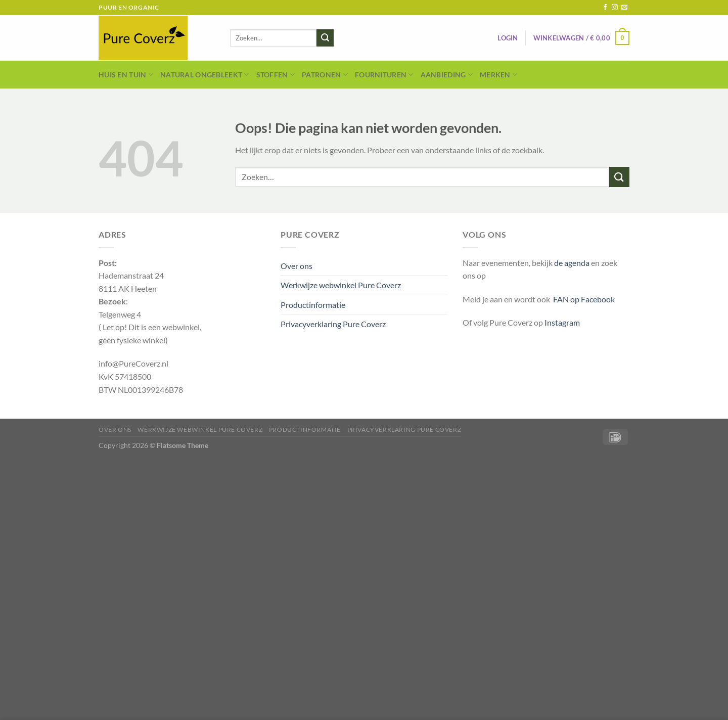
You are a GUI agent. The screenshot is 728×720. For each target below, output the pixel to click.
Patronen (325, 75)
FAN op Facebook (582, 299)
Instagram (562, 322)
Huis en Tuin (126, 75)
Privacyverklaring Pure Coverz (333, 324)
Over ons (297, 266)
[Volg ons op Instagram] (615, 8)
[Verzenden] (325, 38)
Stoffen (276, 75)
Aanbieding (447, 75)
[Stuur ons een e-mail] (624, 8)
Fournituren (384, 75)
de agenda (573, 263)
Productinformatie (313, 305)
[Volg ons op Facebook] (605, 8)
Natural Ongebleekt (205, 75)
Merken (498, 75)
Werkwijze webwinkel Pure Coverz (341, 285)
